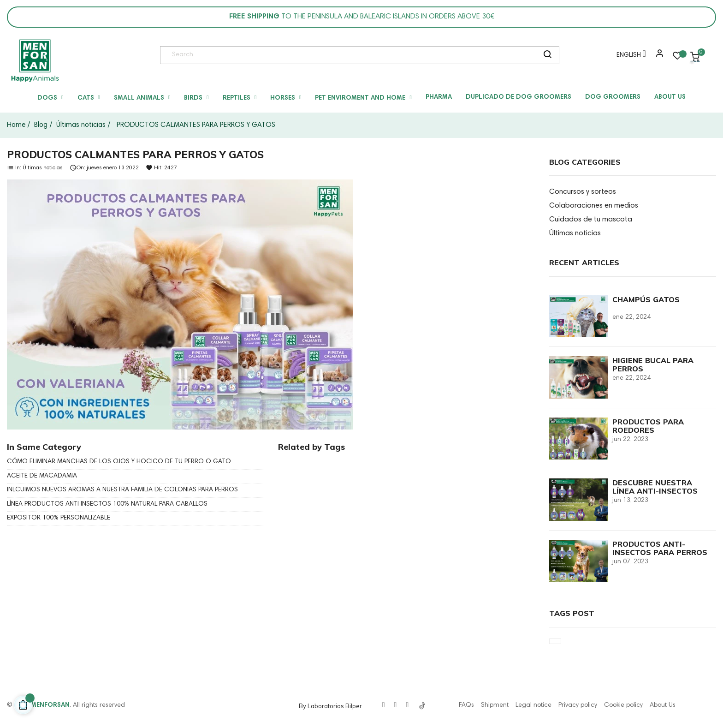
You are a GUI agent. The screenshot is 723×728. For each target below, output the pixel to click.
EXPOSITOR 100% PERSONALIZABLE (59, 518)
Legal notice (533, 705)
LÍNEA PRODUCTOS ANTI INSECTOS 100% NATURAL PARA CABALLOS (107, 504)
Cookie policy (623, 705)
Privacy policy (578, 705)
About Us (663, 705)
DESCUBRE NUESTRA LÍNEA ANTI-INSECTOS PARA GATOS (655, 491)
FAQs (466, 705)
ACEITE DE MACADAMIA (42, 476)
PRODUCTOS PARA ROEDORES (648, 426)
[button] (658, 57)
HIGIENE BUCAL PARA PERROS (653, 364)
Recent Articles (584, 263)
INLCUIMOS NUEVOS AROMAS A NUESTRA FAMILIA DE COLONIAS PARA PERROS (122, 490)
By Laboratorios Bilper (330, 706)
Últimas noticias (43, 167)
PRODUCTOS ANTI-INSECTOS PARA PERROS (660, 548)
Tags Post (572, 613)
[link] (35, 60)
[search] (547, 55)
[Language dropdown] (629, 57)
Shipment (495, 705)
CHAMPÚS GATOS (646, 299)
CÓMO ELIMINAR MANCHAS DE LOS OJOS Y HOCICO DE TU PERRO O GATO (119, 462)
